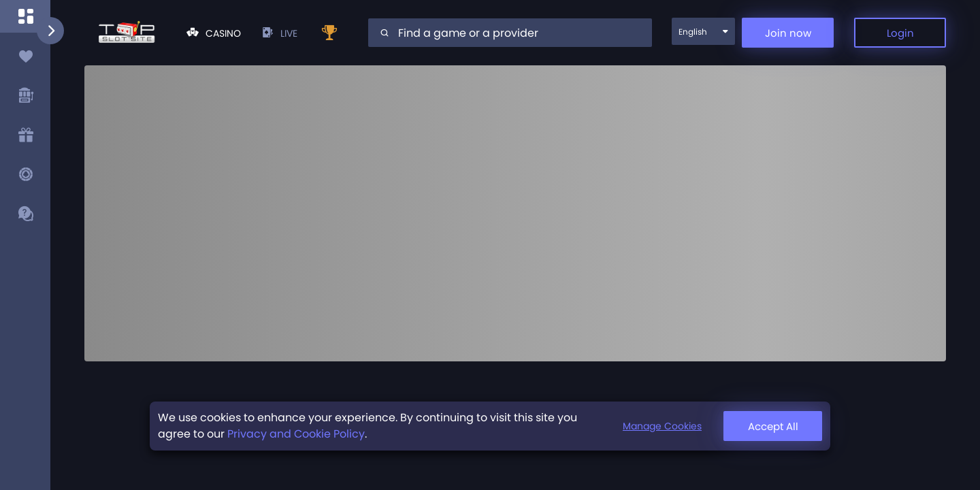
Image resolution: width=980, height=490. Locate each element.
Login (900, 33)
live (279, 33)
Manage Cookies (768, 428)
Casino (214, 33)
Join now (788, 33)
